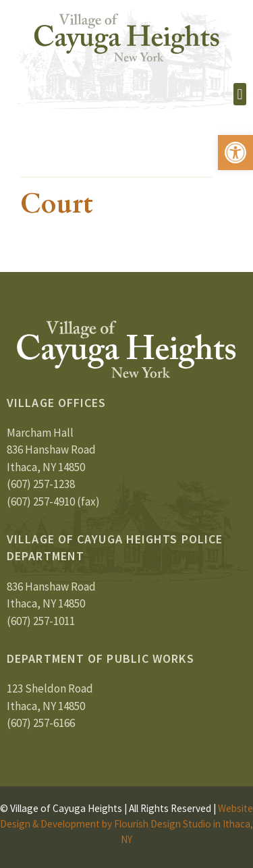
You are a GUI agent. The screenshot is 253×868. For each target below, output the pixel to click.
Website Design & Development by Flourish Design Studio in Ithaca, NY (126, 824)
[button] (235, 153)
